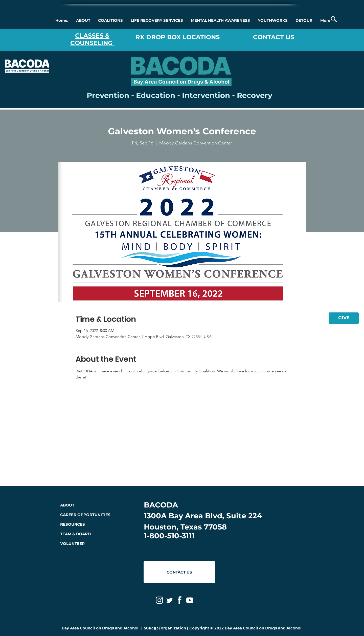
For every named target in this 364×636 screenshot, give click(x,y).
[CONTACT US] (179, 572)
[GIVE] (344, 318)
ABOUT (67, 505)
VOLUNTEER (72, 544)
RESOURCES (73, 524)
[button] (83, 20)
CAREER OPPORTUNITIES (85, 515)
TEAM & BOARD (75, 534)
